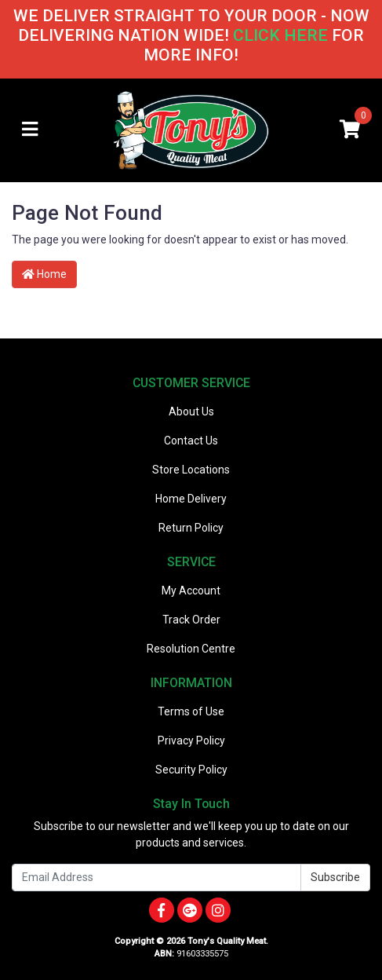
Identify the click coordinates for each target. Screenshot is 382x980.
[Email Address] (156, 878)
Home (44, 274)
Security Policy (191, 770)
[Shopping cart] (350, 130)
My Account (191, 591)
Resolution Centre (191, 649)
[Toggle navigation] (30, 130)
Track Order (191, 620)
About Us (191, 411)
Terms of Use (191, 711)
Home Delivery (191, 499)
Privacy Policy (191, 740)
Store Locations (191, 470)
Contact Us (191, 441)
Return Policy (191, 528)
